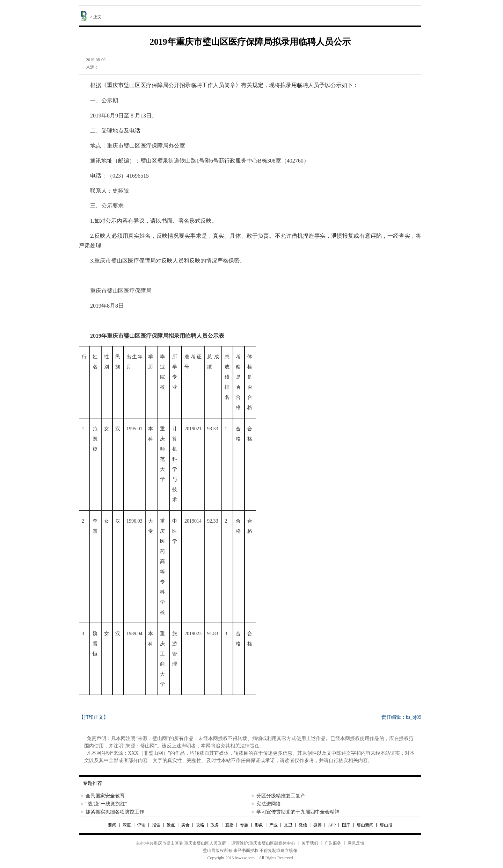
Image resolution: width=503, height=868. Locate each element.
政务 (215, 825)
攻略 (200, 825)
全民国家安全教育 (105, 796)
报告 (156, 825)
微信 (303, 825)
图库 (346, 825)
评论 (141, 825)
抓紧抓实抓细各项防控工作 (115, 812)
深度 (127, 825)
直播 (229, 825)
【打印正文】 (94, 717)
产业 (274, 825)
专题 (244, 825)
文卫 (288, 825)
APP (332, 825)
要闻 (113, 825)
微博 (318, 825)
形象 (259, 825)
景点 (171, 825)
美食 (185, 825)
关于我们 (310, 843)
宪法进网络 (269, 804)
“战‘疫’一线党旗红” (107, 804)
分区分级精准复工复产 (281, 796)
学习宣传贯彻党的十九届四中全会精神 (298, 812)
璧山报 (386, 825)
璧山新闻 (365, 825)
